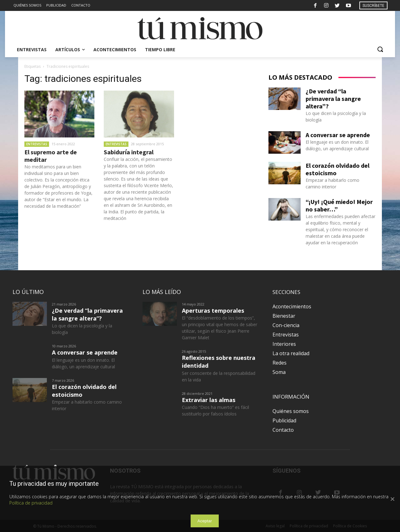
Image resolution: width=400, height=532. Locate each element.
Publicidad (284, 420)
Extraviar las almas (209, 400)
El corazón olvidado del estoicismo (337, 169)
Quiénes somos (291, 411)
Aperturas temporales (213, 311)
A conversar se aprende (338, 135)
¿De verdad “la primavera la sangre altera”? (333, 99)
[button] (380, 50)
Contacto (283, 430)
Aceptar (205, 521)
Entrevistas (37, 144)
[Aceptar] (392, 499)
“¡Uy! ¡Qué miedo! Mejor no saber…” (339, 205)
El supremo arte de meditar (51, 156)
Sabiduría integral (129, 152)
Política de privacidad (31, 503)
